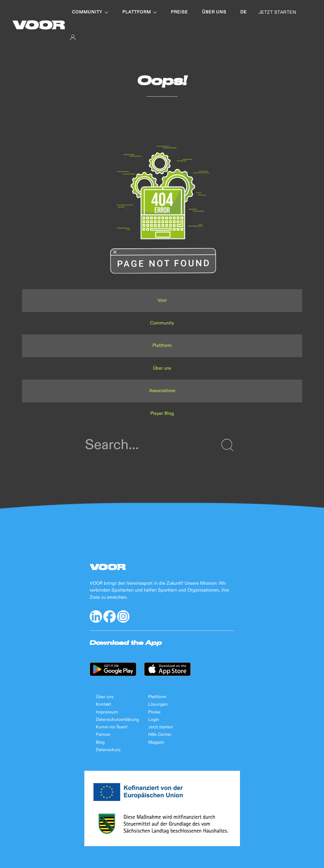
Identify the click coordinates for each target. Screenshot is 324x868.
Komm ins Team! (112, 727)
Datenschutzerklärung (117, 720)
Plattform (140, 12)
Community (90, 12)
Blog (100, 742)
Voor (162, 300)
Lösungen (158, 704)
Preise (179, 12)
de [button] (244, 12)
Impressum (107, 712)
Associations (162, 391)
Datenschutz (108, 750)
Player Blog (162, 413)
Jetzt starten (161, 727)
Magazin (156, 742)
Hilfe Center (160, 735)
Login (154, 720)
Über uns (214, 12)
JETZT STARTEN (277, 12)
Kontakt (103, 704)
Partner (103, 735)
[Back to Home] (39, 25)
